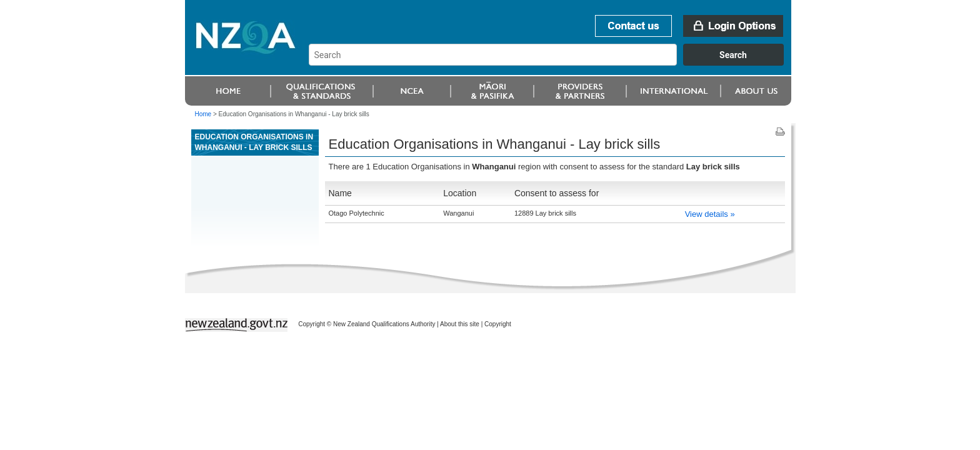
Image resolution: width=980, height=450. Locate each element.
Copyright (498, 324)
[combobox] (552, 62)
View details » (710, 214)
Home (203, 114)
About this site (460, 324)
